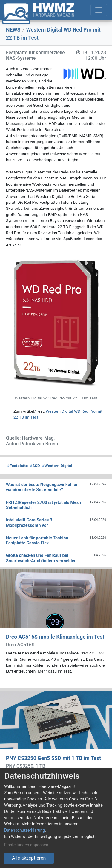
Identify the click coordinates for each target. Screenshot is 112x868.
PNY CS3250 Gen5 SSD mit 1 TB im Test (53, 758)
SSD (35, 466)
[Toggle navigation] (99, 10)
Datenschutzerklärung (24, 830)
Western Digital (57, 466)
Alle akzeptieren (29, 858)
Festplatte (17, 466)
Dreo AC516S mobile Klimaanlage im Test (55, 637)
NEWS (13, 30)
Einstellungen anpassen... (28, 845)
